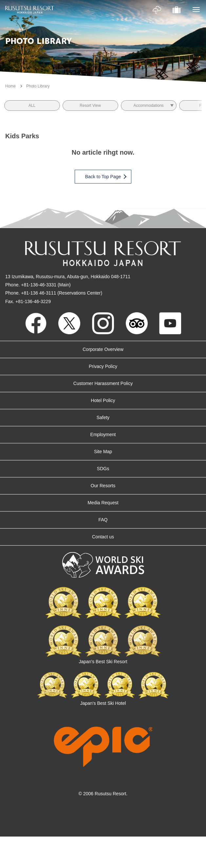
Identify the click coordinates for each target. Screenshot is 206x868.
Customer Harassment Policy (103, 383)
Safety (103, 417)
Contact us (103, 537)
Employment (103, 434)
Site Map (103, 452)
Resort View (90, 106)
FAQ (103, 520)
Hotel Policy (103, 400)
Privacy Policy (103, 366)
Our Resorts (103, 486)
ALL (32, 106)
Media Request (103, 503)
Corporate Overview (103, 349)
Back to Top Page (105, 177)
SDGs (103, 469)
